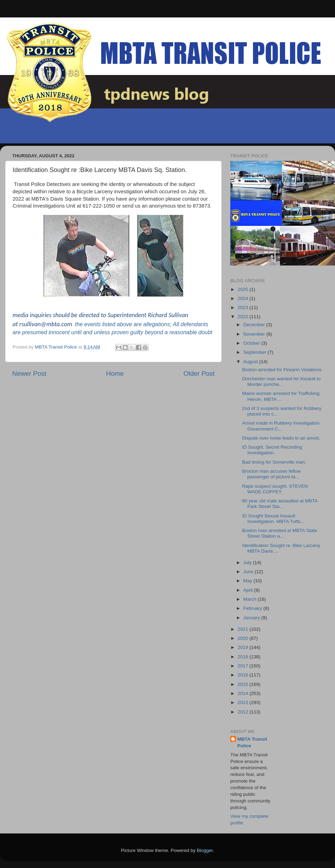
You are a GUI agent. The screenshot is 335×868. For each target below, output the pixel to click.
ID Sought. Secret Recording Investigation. (272, 450)
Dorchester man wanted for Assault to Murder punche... (281, 381)
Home (115, 373)
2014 (244, 693)
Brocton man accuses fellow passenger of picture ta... (271, 474)
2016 (244, 675)
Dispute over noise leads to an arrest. (281, 438)
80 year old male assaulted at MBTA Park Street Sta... (280, 504)
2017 (244, 666)
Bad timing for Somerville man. (274, 462)
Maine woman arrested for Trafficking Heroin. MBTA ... (281, 396)
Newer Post (29, 373)
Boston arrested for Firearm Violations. (282, 370)
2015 (244, 684)
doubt (205, 332)
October (252, 343)
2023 (244, 308)
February (253, 608)
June (249, 572)
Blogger (205, 850)
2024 (244, 298)
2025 (244, 289)
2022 (244, 317)
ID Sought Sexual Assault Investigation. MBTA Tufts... (273, 519)
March (250, 599)
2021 (244, 629)
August (251, 362)
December (255, 325)
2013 (244, 702)
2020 (244, 638)
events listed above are (112, 324)
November (255, 334)
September (255, 352)
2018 (244, 657)
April (249, 590)
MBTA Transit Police (252, 742)
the (79, 324)
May (248, 581)
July (248, 563)
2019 (244, 647)
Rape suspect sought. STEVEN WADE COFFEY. (275, 489)
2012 (244, 712)
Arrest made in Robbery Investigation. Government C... (282, 426)
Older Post (199, 373)
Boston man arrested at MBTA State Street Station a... (280, 533)
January (252, 618)
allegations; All (161, 324)
